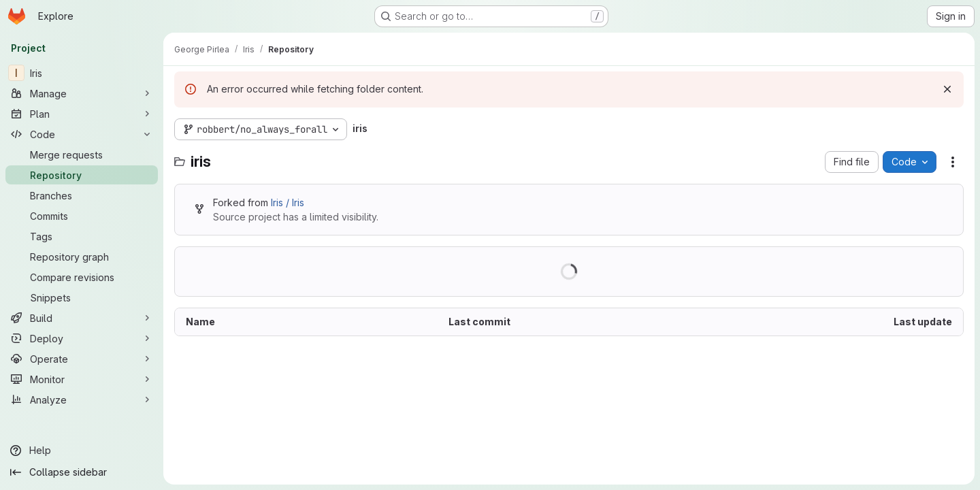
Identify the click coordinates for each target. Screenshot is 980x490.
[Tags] (82, 236)
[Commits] (82, 216)
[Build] (82, 318)
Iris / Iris (288, 202)
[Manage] (82, 93)
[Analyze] (82, 399)
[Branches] (82, 195)
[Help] (82, 451)
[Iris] (82, 73)
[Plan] (82, 114)
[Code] (82, 134)
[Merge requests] (82, 154)
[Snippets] (82, 297)
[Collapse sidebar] (82, 472)
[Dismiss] (947, 89)
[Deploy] (82, 338)
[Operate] (82, 359)
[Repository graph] (82, 257)
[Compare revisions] (82, 277)
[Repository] (82, 175)
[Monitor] (82, 379)
